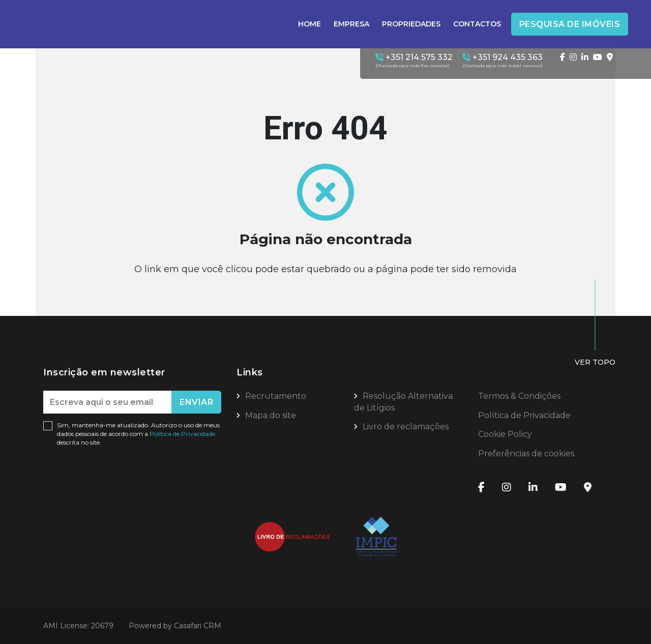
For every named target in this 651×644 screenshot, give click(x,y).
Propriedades (411, 24)
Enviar (196, 402)
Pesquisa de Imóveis (570, 24)
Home (309, 24)
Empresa (351, 24)
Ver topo (595, 362)
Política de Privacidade (182, 434)
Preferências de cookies (526, 453)
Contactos (477, 24)
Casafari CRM (198, 626)
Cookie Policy (505, 434)
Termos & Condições (519, 396)
